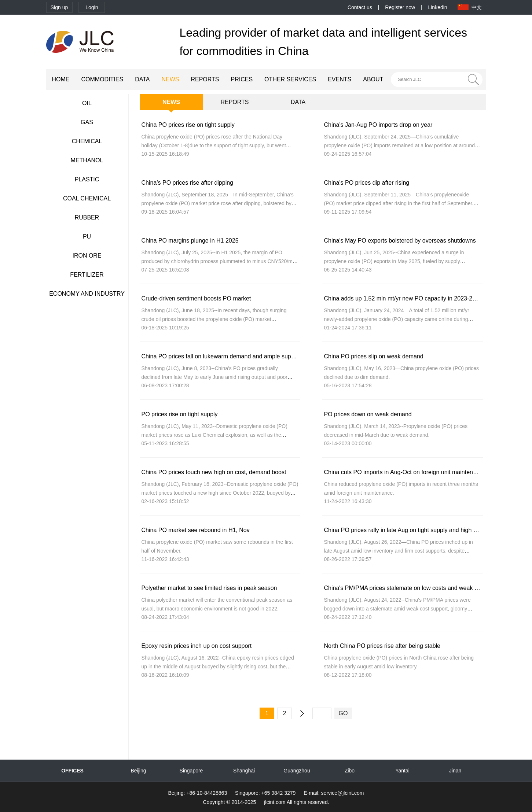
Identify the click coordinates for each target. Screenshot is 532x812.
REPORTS (205, 79)
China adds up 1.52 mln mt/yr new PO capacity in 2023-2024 (403, 298)
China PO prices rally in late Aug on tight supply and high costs (406, 530)
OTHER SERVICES (290, 79)
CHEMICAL (87, 141)
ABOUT (373, 79)
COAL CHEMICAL (87, 198)
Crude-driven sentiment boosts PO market (196, 298)
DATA (142, 79)
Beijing (138, 771)
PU (87, 237)
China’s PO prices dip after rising (367, 183)
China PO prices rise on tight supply (188, 125)
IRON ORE (87, 256)
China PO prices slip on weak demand (374, 356)
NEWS (170, 79)
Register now (400, 7)
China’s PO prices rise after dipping (188, 183)
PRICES (242, 79)
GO (343, 713)
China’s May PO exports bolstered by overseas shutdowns (400, 241)
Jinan (455, 771)
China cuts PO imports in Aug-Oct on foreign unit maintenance (405, 472)
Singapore (191, 771)
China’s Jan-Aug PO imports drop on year (378, 125)
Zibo (350, 771)
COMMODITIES (102, 79)
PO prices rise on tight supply (180, 414)
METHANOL (87, 160)
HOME (61, 79)
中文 (477, 7)
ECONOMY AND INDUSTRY (87, 294)
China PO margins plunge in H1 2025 (190, 241)
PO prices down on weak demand (368, 414)
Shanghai (244, 771)
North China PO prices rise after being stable (382, 646)
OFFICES (72, 771)
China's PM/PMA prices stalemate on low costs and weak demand (410, 588)
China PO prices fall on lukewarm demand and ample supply (220, 356)
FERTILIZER (87, 275)
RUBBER (87, 217)
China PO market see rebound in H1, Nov (196, 530)
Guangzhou (297, 771)
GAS (87, 122)
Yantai (402, 771)
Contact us (360, 7)
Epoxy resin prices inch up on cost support (197, 646)
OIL (87, 103)
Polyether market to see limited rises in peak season (209, 588)
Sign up (59, 7)
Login (92, 7)
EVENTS (340, 79)
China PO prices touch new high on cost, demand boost (214, 472)
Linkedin (437, 7)
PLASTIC (87, 179)
